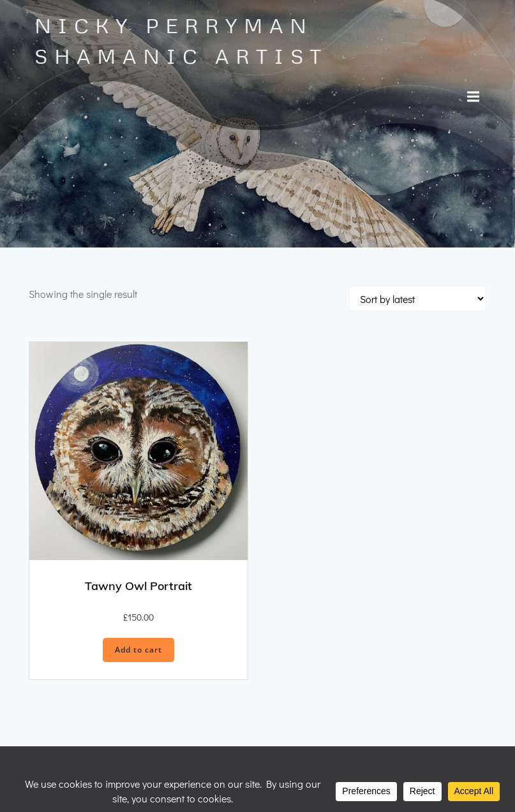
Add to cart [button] (138, 650)
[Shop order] (418, 299)
